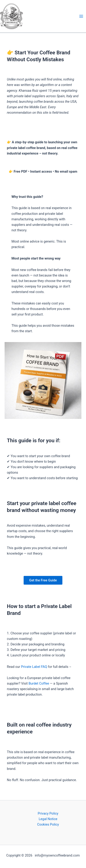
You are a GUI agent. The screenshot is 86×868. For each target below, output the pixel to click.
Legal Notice (48, 819)
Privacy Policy (48, 813)
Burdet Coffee (39, 683)
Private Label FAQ (34, 667)
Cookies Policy (48, 824)
